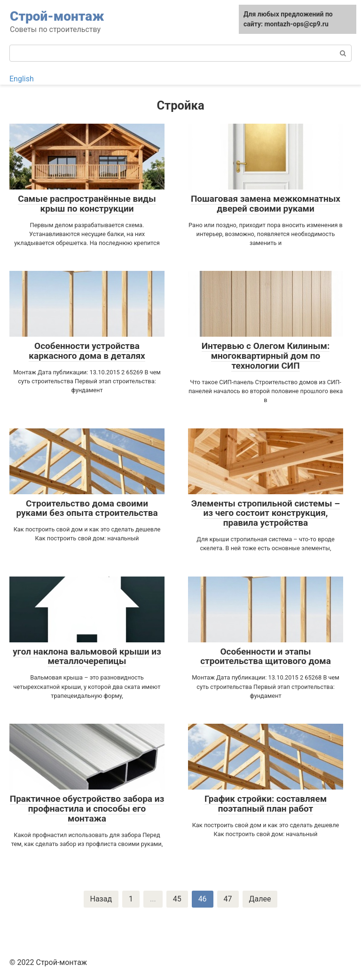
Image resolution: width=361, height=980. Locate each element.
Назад (101, 899)
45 (177, 899)
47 (228, 899)
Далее (260, 899)
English (22, 79)
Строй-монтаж (57, 16)
